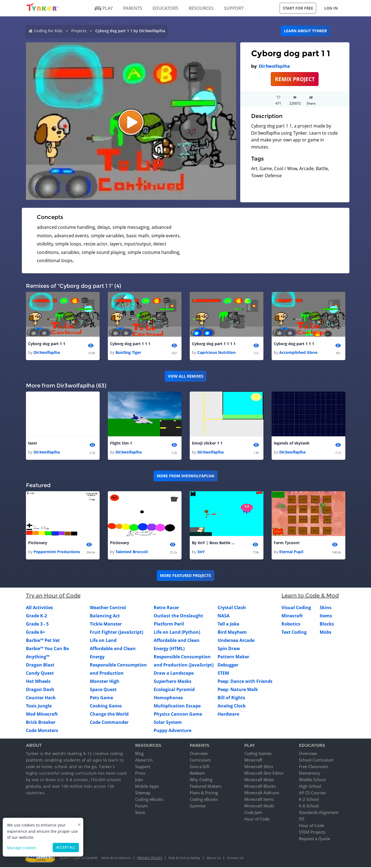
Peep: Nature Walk (238, 690)
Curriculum (200, 761)
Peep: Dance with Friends (245, 682)
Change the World (109, 715)
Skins (326, 608)
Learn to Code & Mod (310, 596)
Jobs (139, 780)
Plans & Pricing (204, 793)
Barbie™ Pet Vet (43, 641)
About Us (144, 761)
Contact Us (235, 859)
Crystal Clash (232, 608)
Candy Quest (40, 674)
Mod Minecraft (42, 715)
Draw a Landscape (174, 674)
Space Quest (103, 690)
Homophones (168, 698)
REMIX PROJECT (295, 79)
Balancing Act (105, 616)
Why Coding (201, 780)
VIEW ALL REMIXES (186, 376)
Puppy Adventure (173, 731)
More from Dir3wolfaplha (186, 476)
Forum (141, 807)
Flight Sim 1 (121, 444)
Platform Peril (169, 624)
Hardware (228, 715)
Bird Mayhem (232, 633)
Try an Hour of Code (53, 596)
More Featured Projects (186, 576)
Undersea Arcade (236, 641)
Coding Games (258, 754)
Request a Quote (314, 839)
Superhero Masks (173, 682)
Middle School (312, 780)
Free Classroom (314, 767)
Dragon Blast (40, 665)
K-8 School (309, 807)
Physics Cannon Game (178, 715)
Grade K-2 (36, 616)
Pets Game (101, 698)
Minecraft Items (259, 800)
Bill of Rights (231, 698)
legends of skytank (292, 444)
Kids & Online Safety (185, 859)
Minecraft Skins (259, 767)
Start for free (298, 8)
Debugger (228, 665)
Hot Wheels (38, 682)
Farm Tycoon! (287, 543)
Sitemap (143, 793)
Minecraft (292, 616)
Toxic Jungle (39, 706)
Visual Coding (296, 608)
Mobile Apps (147, 787)
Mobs (326, 633)
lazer (33, 444)
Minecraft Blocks (260, 787)
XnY (201, 552)
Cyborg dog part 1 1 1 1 (214, 344)
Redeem (197, 774)
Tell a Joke (228, 624)
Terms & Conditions (116, 859)
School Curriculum (316, 761)
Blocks (327, 624)
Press (140, 774)
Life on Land (103, 641)
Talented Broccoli (132, 552)
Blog (139, 754)
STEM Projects (312, 833)
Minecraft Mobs (259, 780)
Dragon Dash (40, 690)
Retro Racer (166, 608)
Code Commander (109, 723)
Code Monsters (42, 731)
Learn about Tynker (305, 31)
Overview (199, 754)
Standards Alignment (319, 813)
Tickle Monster (106, 624)
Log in (331, 8)
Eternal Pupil (291, 552)
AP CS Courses (312, 793)
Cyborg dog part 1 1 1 (130, 344)
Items (326, 616)
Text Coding (294, 633)
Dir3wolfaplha (274, 66)
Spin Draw (229, 649)
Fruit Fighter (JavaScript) (116, 633)
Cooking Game (106, 706)
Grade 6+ (35, 633)
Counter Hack (41, 698)
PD (302, 820)
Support (143, 767)
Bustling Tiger (128, 353)
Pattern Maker (233, 657)
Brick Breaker (41, 723)
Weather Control (108, 608)
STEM (223, 674)
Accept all (66, 847)
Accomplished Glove (298, 353)
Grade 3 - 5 (37, 624)
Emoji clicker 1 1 (207, 444)
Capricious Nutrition (216, 353)
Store (140, 813)
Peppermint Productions (57, 552)
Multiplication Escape (177, 706)
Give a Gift (200, 767)
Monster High (105, 682)
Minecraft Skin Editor (264, 774)
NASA (224, 616)
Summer (198, 807)
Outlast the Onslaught (178, 616)
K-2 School (309, 800)
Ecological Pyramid (174, 690)
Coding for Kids (48, 31)
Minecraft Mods (259, 807)
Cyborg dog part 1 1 (47, 344)
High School (310, 787)
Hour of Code (257, 820)
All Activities (39, 608)
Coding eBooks (149, 800)
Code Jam (253, 813)
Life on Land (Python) (177, 633)
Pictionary (38, 543)
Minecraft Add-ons (262, 793)
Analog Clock (232, 706)
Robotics (291, 624)
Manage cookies (22, 848)
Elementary (310, 774)
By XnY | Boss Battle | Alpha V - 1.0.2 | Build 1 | (214, 543)
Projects (79, 31)
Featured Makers (206, 787)
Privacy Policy (150, 859)
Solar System (168, 723)
